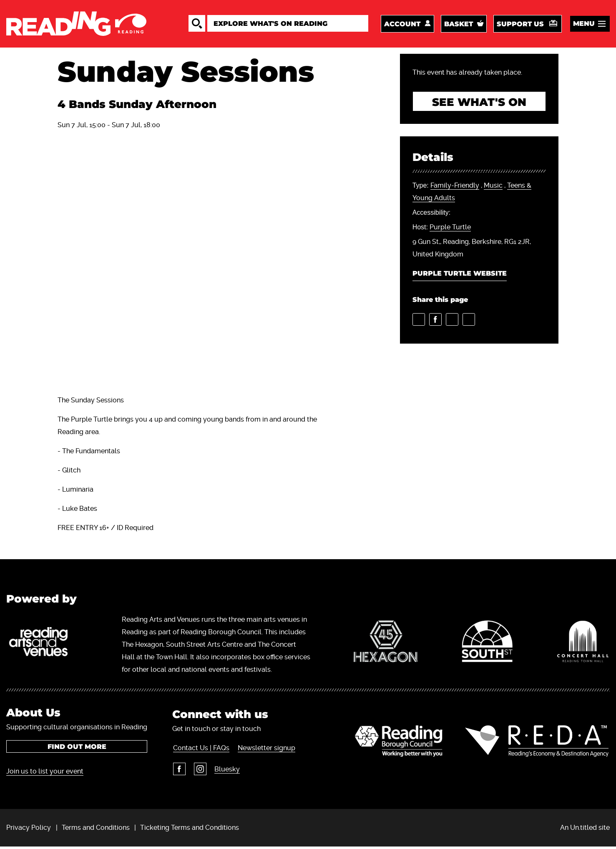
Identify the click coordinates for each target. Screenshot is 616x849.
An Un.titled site (585, 830)
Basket (459, 25)
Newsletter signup (265, 750)
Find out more (77, 749)
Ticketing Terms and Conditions (190, 830)
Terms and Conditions (96, 830)
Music (493, 188)
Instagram (199, 771)
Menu (584, 24)
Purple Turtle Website (460, 276)
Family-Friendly (455, 188)
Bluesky (226, 771)
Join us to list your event (45, 773)
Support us (520, 25)
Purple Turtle (450, 230)
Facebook (179, 771)
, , (472, 194)
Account (402, 25)
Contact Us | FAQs (200, 750)
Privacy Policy (29, 830)
